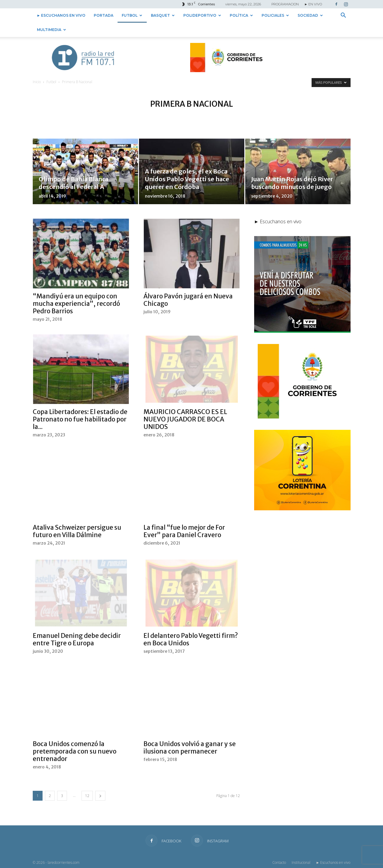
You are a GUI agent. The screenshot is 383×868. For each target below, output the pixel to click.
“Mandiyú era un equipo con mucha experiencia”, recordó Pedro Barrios (76, 304)
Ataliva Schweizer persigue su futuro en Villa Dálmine (77, 531)
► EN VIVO (313, 4)
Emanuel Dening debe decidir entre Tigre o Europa (77, 639)
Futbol (132, 15)
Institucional (301, 862)
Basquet (163, 15)
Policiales (275, 15)
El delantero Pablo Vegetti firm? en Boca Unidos (191, 639)
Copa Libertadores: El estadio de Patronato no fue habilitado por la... (80, 419)
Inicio (37, 82)
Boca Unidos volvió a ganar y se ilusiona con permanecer (190, 748)
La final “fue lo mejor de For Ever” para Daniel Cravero (184, 531)
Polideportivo (202, 15)
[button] (343, 16)
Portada (104, 15)
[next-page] (100, 796)
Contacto (279, 862)
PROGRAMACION (285, 4)
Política (241, 15)
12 (87, 796)
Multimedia (51, 30)
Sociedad (310, 15)
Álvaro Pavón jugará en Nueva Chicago (188, 300)
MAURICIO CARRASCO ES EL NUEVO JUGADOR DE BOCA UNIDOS (185, 419)
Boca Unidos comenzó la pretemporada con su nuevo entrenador (75, 751)
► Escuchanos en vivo (61, 15)
